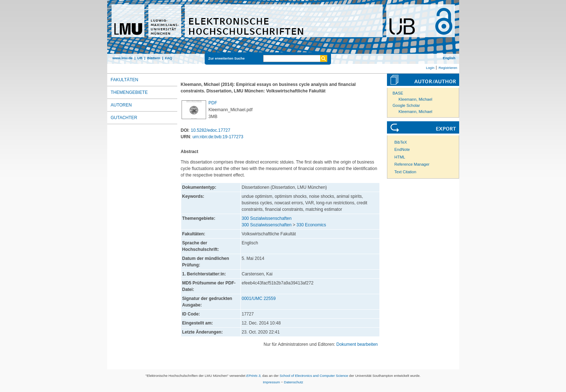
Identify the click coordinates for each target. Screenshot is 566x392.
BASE (398, 93)
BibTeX (401, 142)
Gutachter (124, 118)
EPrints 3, (254, 376)
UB (140, 58)
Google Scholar (406, 105)
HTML (400, 157)
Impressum (271, 382)
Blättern (154, 58)
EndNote (402, 149)
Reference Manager (412, 164)
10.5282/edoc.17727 (211, 130)
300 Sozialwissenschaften (267, 218)
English (449, 58)
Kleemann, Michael (415, 99)
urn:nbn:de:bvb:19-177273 (218, 137)
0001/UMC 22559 (259, 299)
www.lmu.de (123, 58)
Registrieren (448, 68)
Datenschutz (294, 382)
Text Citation (406, 172)
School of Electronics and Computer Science (314, 376)
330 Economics (311, 225)
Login (430, 68)
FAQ (169, 58)
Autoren (121, 105)
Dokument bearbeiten (357, 344)
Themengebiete (129, 92)
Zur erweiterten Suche (227, 58)
